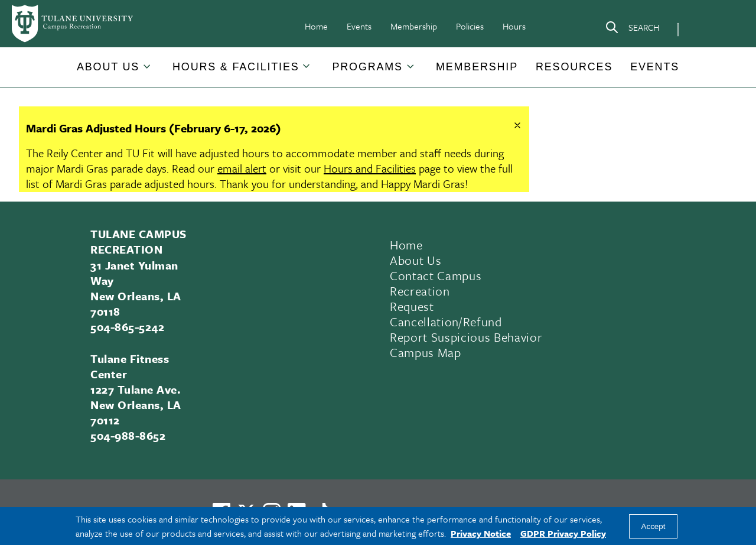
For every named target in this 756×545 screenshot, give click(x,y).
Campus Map (426, 352)
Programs (368, 67)
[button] (109, 67)
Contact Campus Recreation (436, 283)
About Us (108, 67)
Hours (514, 26)
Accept (654, 526)
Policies (470, 26)
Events (359, 26)
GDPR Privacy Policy (563, 533)
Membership (414, 26)
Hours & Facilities (236, 67)
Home (316, 26)
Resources (574, 67)
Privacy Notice (481, 533)
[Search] (632, 30)
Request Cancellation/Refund (446, 314)
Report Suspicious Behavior (466, 337)
